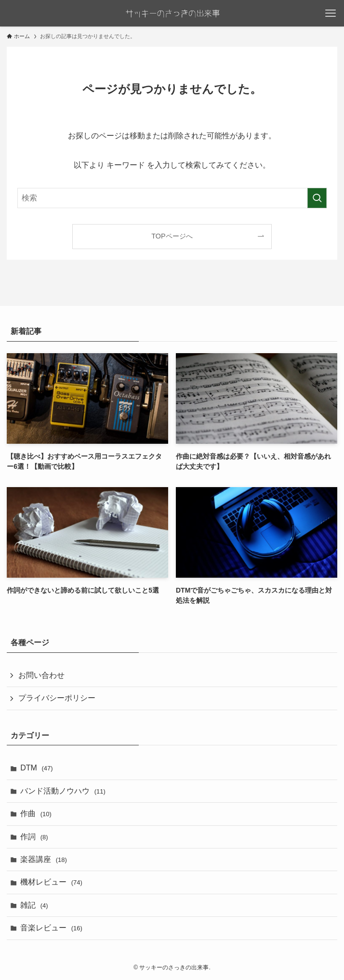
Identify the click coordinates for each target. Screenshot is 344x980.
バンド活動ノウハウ (63, 791)
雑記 (34, 905)
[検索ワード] (172, 198)
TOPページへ (172, 236)
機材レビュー (51, 882)
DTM (36, 768)
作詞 (34, 837)
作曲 (36, 814)
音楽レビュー (51, 928)
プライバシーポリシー (57, 698)
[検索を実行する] (317, 198)
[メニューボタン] (331, 13)
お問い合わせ (41, 675)
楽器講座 (44, 859)
